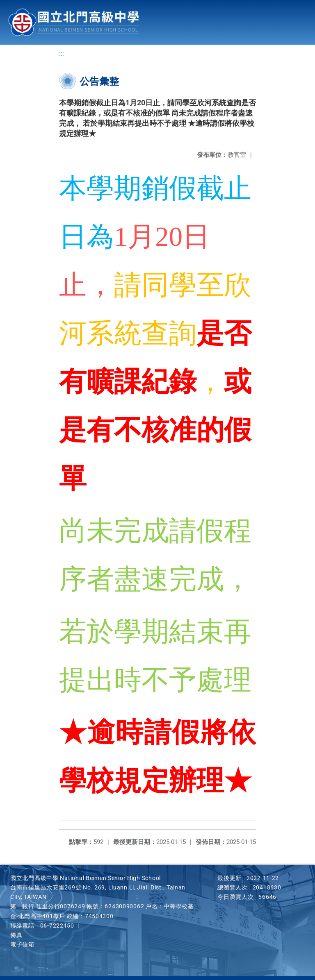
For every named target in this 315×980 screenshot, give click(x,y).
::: (62, 53)
